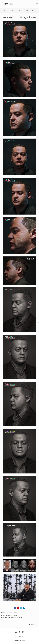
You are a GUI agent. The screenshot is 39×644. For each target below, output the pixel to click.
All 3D (12, 11)
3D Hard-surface (30, 11)
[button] (32, 624)
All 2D (20, 11)
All (5, 11)
